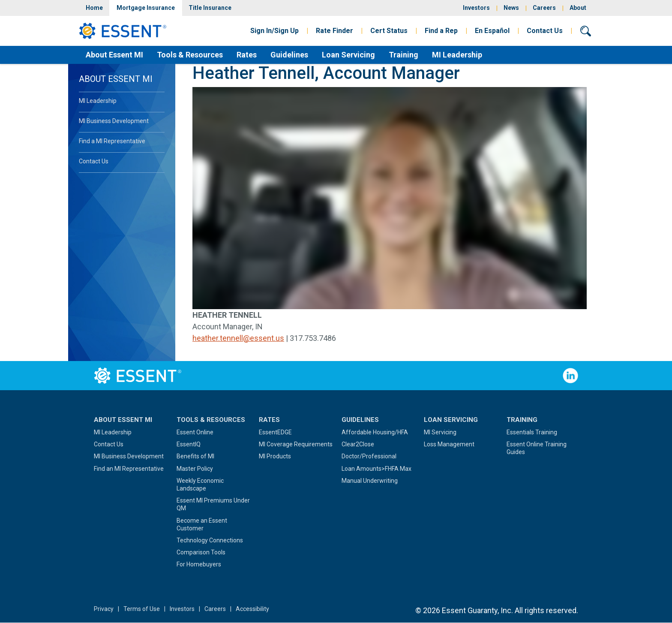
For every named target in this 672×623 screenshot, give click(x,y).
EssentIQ (189, 444)
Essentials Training (532, 432)
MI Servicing (440, 432)
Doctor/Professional (369, 456)
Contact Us (545, 31)
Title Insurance (210, 8)
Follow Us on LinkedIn (570, 376)
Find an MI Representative (129, 469)
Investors (476, 8)
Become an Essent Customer (202, 524)
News (511, 8)
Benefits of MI (195, 456)
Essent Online (195, 432)
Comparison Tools (201, 552)
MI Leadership (457, 55)
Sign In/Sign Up (274, 31)
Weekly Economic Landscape (200, 485)
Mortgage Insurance (146, 8)
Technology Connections (210, 540)
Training (403, 55)
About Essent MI (114, 55)
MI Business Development (114, 121)
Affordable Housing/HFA (375, 432)
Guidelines (289, 55)
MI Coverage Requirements (296, 444)
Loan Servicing (348, 55)
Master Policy (195, 469)
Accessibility (252, 609)
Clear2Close (358, 444)
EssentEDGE (275, 432)
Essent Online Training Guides (537, 448)
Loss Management (449, 444)
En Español (492, 31)
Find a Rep (441, 31)
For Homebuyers (199, 564)
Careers (544, 8)
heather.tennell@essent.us (238, 338)
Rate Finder (334, 31)
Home (94, 8)
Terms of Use (142, 609)
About (578, 8)
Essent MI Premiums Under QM (213, 504)
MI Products (275, 456)
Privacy (104, 609)
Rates (247, 55)
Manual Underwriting (370, 481)
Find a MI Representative (112, 141)
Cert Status (389, 31)
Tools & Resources (190, 55)
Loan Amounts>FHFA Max (376, 469)
